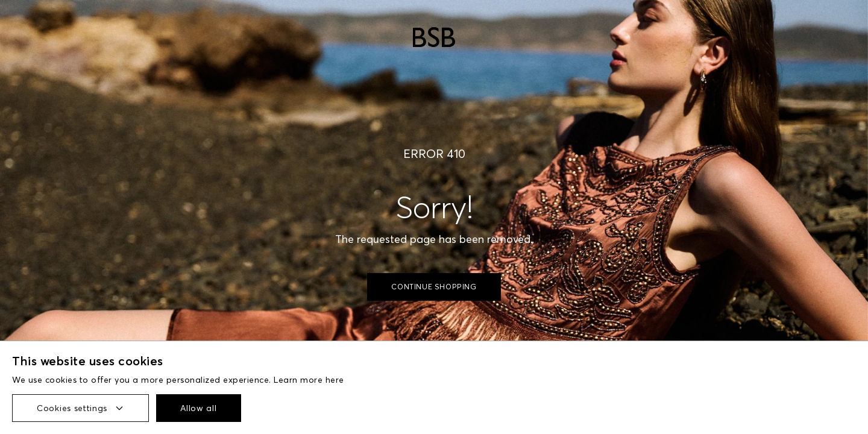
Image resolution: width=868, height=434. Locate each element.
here (335, 380)
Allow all (198, 408)
